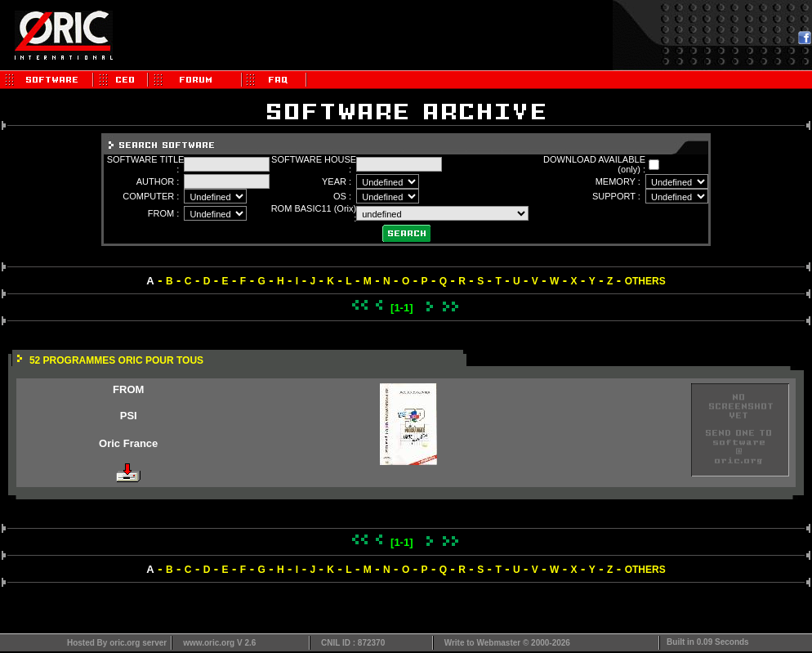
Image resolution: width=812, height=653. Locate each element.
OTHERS (645, 281)
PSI (129, 416)
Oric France (128, 443)
